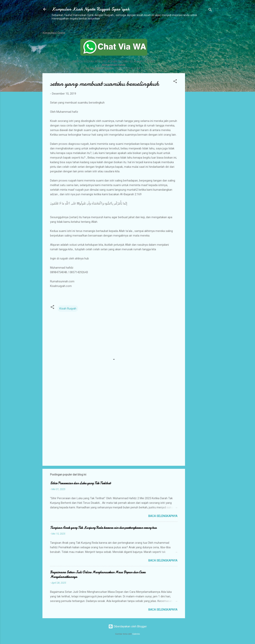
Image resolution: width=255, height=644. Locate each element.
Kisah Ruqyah (68, 309)
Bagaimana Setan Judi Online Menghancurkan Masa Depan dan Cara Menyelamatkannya (98, 575)
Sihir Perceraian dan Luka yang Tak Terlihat (80, 483)
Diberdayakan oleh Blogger (128, 626)
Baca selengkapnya (163, 516)
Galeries (136, 634)
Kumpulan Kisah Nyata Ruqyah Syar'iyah (91, 9)
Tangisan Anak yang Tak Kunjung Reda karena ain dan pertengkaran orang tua (103, 528)
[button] (175, 82)
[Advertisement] (200, 85)
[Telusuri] (210, 10)
